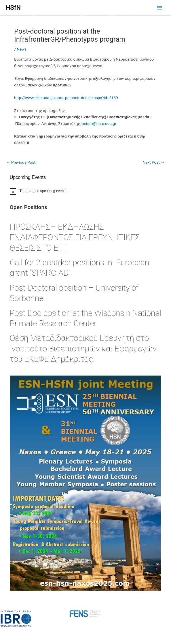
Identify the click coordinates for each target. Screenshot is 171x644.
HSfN (13, 8)
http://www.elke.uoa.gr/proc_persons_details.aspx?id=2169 (66, 98)
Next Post (154, 162)
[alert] (86, 191)
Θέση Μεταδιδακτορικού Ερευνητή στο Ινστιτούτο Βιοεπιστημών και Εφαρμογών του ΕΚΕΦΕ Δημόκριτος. (83, 349)
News (22, 49)
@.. (99, 123)
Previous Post (21, 162)
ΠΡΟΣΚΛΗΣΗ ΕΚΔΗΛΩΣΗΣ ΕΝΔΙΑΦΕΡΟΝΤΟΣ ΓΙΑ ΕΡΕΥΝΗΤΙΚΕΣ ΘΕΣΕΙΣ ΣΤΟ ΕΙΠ (75, 237)
